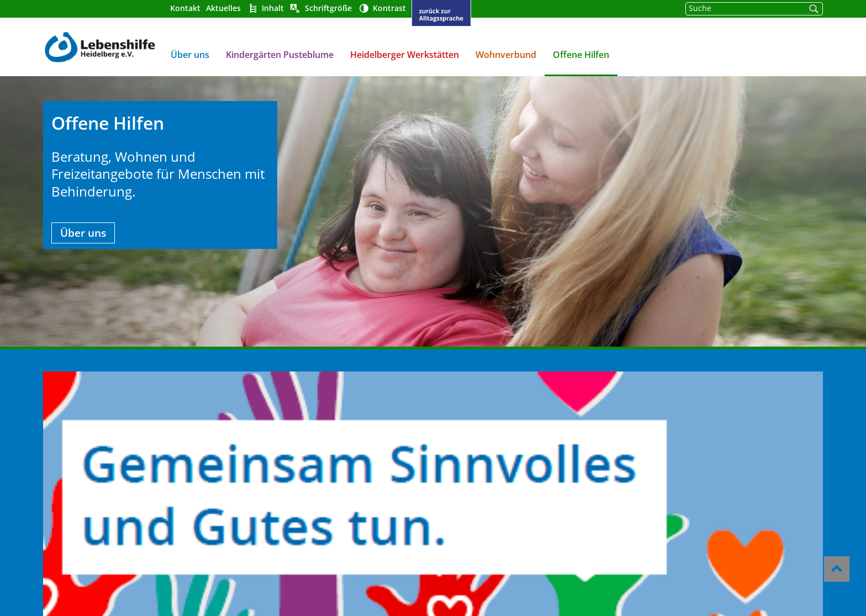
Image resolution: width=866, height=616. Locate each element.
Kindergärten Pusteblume (278, 55)
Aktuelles (221, 8)
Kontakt (183, 8)
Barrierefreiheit (470, 438)
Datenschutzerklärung (485, 468)
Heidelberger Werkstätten (402, 55)
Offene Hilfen (579, 55)
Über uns (188, 55)
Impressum (460, 453)
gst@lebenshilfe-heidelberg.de (701, 479)
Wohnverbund (504, 55)
